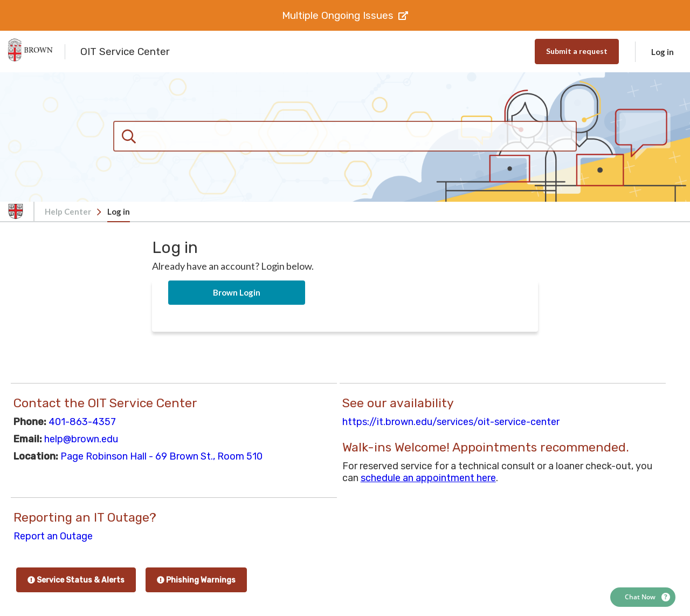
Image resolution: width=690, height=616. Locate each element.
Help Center (68, 211)
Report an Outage (53, 536)
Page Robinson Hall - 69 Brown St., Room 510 (161, 456)
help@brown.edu (81, 439)
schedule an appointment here (428, 478)
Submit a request (577, 51)
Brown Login (237, 292)
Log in (663, 52)
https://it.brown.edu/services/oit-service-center (451, 422)
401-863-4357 (82, 422)
